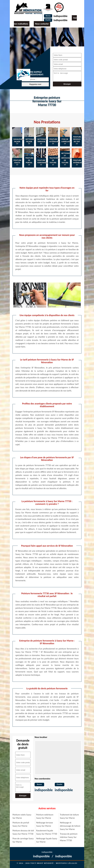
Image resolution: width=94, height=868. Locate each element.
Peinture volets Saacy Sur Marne (22, 816)
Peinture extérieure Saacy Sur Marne (45, 816)
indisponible (60, 16)
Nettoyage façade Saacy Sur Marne (47, 840)
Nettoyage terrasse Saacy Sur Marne (45, 824)
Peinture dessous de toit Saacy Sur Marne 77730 (23, 832)
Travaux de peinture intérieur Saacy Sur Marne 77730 (69, 837)
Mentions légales (67, 863)
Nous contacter (42, 24)
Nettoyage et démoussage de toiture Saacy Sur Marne (70, 826)
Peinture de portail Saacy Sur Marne (21, 824)
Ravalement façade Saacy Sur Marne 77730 (47, 832)
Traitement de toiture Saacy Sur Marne (69, 816)
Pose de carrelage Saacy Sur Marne (23, 840)
